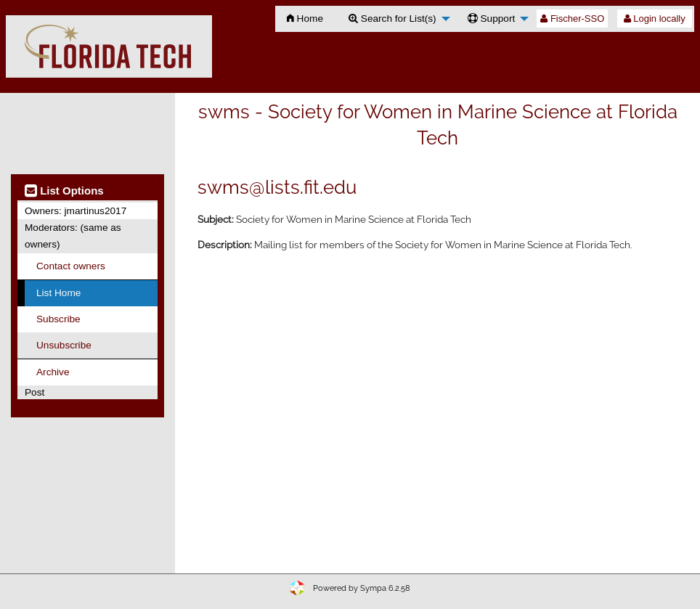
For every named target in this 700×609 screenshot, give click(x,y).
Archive (53, 372)
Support (492, 19)
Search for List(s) (392, 19)
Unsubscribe (64, 345)
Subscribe (58, 319)
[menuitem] (305, 19)
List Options (64, 191)
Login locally (655, 19)
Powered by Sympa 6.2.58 (362, 588)
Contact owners (71, 266)
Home (305, 19)
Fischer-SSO (572, 19)
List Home (58, 293)
